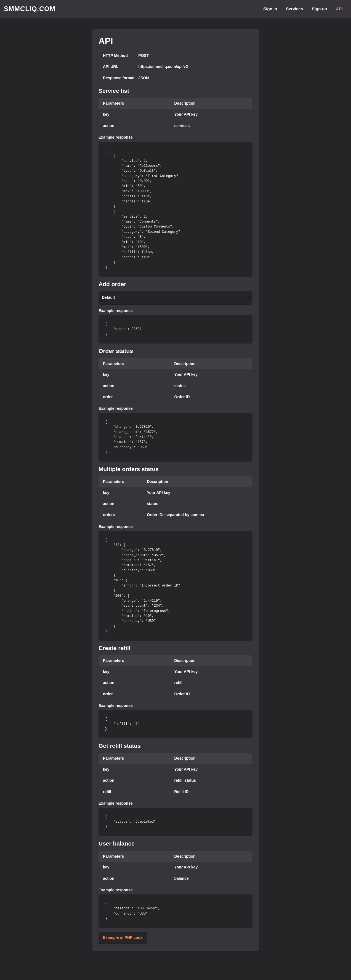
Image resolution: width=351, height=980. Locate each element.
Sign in (270, 9)
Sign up (319, 9)
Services (294, 9)
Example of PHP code (123, 937)
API (339, 9)
